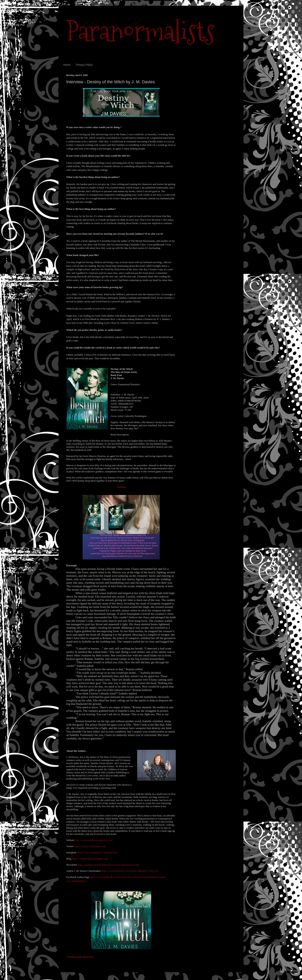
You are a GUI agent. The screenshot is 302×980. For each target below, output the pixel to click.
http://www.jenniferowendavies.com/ (94, 840)
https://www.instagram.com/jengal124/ (97, 852)
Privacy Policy (84, 65)
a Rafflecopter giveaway (80, 957)
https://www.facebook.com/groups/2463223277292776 (130, 871)
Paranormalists (140, 31)
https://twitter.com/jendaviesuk (90, 846)
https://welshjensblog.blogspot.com (90, 859)
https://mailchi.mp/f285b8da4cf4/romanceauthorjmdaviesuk (108, 865)
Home (67, 65)
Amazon (121, 487)
